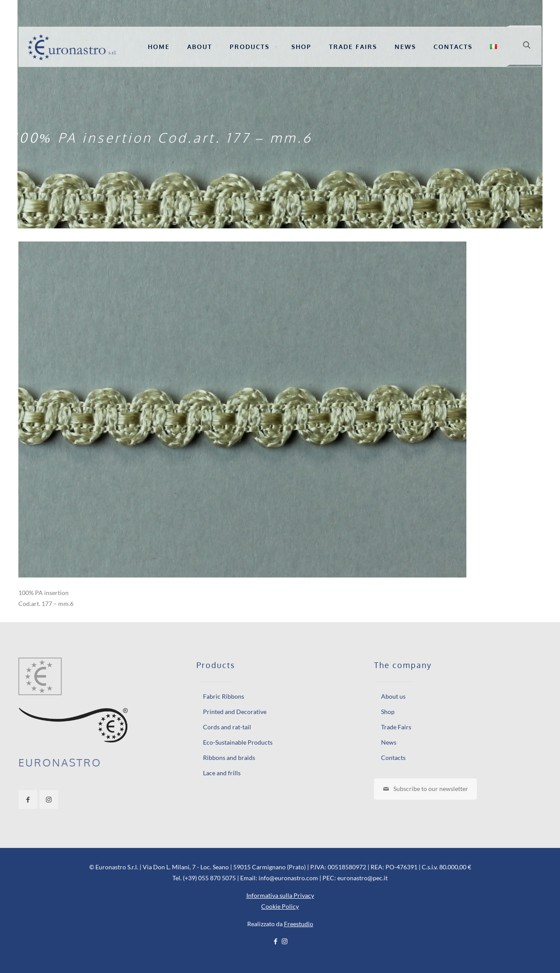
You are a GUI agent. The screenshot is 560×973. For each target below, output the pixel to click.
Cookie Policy (280, 906)
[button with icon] (28, 800)
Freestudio (299, 924)
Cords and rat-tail (227, 727)
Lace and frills (222, 773)
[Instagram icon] (285, 941)
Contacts (393, 758)
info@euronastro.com (288, 878)
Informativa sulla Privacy (280, 895)
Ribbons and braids (229, 758)
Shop (388, 712)
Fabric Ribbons (224, 696)
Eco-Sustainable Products (238, 742)
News (389, 742)
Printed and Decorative (235, 712)
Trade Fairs (396, 727)
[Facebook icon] (275, 941)
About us (393, 696)
